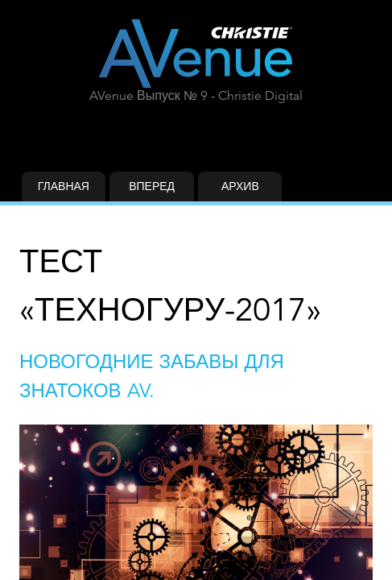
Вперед (152, 186)
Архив (240, 186)
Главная (64, 186)
